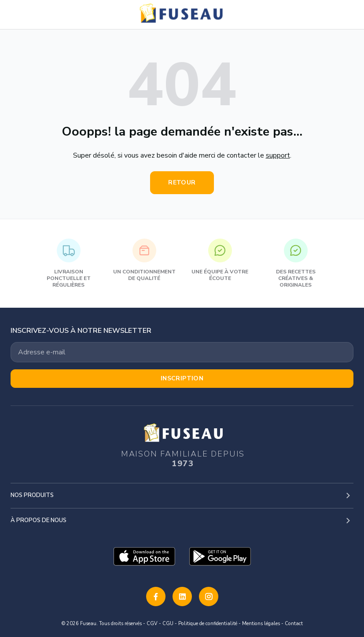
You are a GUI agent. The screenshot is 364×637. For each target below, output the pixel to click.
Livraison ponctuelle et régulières (69, 263)
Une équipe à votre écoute (220, 260)
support (278, 155)
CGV (152, 624)
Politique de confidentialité (208, 624)
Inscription (182, 378)
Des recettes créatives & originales (296, 263)
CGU (168, 624)
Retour (182, 182)
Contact (294, 624)
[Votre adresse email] (182, 352)
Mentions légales (261, 624)
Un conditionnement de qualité (144, 260)
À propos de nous (39, 520)
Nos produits (32, 495)
